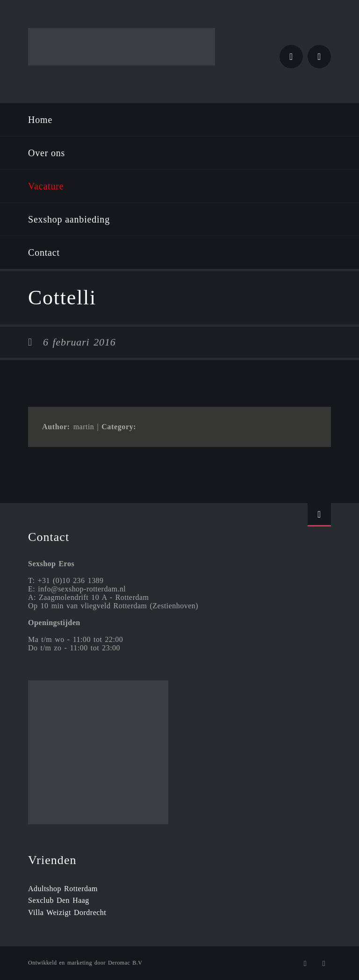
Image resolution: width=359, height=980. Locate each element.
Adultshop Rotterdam (63, 889)
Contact (44, 252)
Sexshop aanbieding (69, 219)
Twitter (291, 57)
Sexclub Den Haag (59, 900)
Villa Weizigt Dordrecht (67, 912)
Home (40, 120)
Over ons (47, 153)
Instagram (319, 57)
